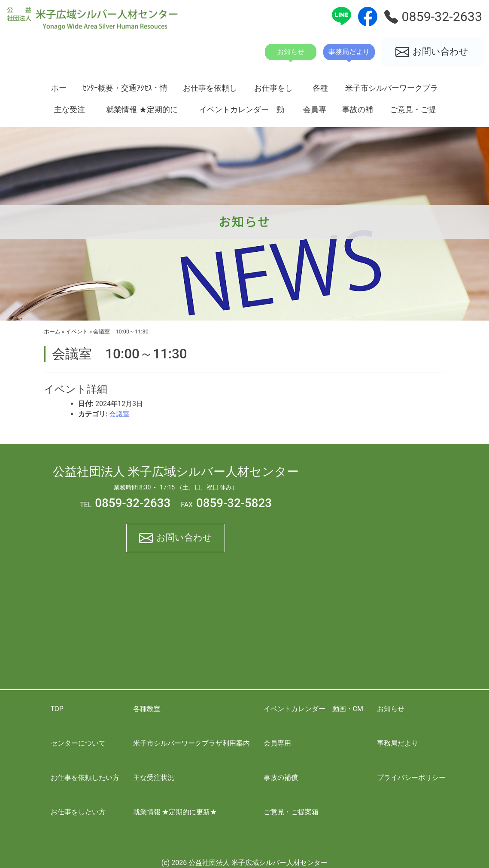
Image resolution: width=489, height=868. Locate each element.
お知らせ (391, 709)
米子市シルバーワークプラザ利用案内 (392, 91)
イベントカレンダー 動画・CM (242, 113)
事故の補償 (358, 113)
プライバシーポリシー (411, 778)
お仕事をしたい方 (273, 91)
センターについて (78, 743)
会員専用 (315, 113)
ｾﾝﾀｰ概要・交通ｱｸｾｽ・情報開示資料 (125, 91)
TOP (57, 709)
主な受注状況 (70, 113)
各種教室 (320, 91)
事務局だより (398, 743)
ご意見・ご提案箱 (413, 113)
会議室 (119, 414)
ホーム (59, 91)
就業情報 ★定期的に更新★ (142, 113)
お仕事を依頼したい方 (210, 91)
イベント (77, 332)
